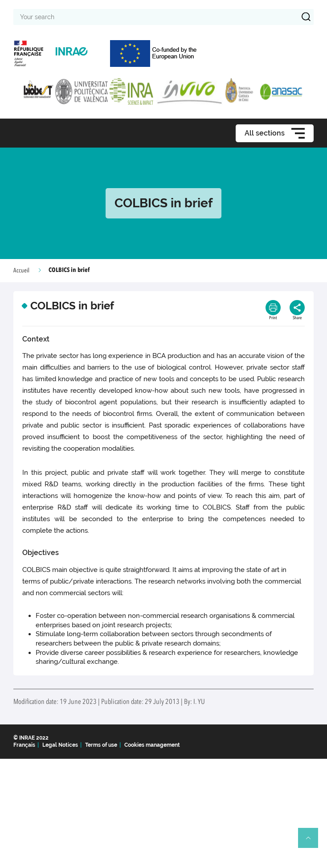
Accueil (21, 271)
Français (24, 745)
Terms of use (101, 745)
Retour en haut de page (312, 842)
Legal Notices (60, 745)
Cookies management (152, 745)
